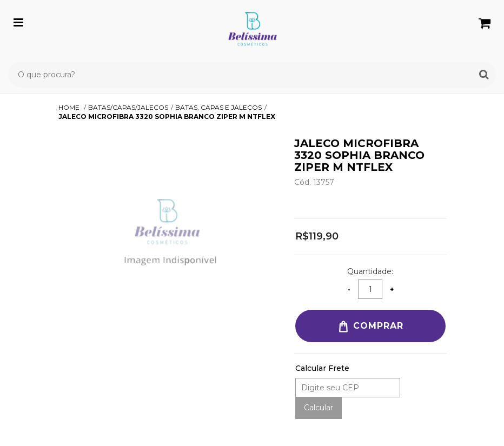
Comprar (370, 327)
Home (70, 107)
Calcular (319, 408)
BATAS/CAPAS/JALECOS (128, 107)
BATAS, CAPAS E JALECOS (218, 107)
